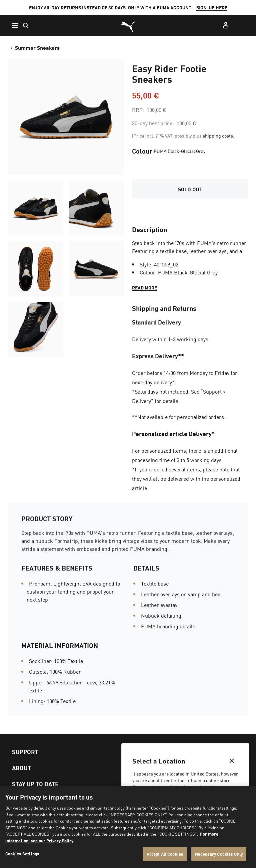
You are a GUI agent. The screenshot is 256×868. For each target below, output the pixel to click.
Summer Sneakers (34, 47)
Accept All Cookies (165, 854)
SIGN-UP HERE (212, 7)
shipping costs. (218, 136)
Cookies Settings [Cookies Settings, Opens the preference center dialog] (22, 853)
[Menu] (15, 25)
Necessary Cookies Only (219, 854)
